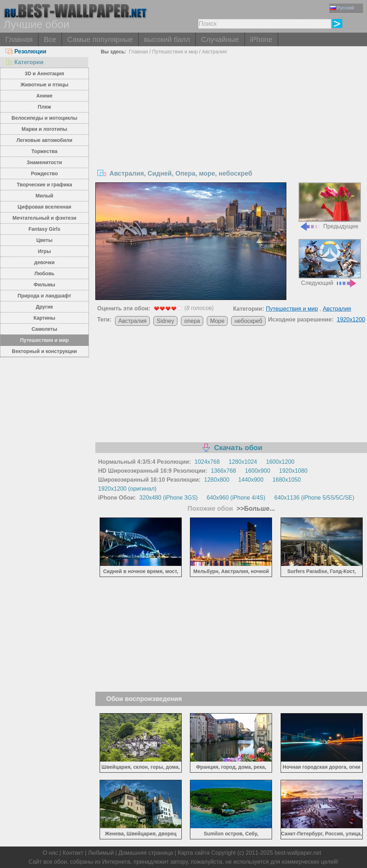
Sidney (165, 321)
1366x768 (223, 471)
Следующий (330, 263)
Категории (24, 62)
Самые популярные (100, 39)
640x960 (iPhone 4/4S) (236, 498)
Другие (44, 307)
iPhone (261, 39)
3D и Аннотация (44, 73)
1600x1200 (280, 462)
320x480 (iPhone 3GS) (169, 498)
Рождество (44, 173)
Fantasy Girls (45, 229)
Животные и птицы (44, 85)
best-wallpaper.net (298, 853)
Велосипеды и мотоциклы (44, 118)
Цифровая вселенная (44, 207)
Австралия (214, 52)
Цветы (44, 240)
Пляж (44, 107)
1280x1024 (243, 462)
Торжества (44, 151)
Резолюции (26, 51)
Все (50, 39)
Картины (45, 318)
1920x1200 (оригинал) (127, 489)
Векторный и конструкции (44, 351)
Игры (44, 251)
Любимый (101, 853)
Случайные (220, 39)
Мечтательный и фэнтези (44, 218)
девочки (44, 262)
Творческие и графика (44, 185)
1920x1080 (293, 471)
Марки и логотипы (44, 129)
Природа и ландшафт (44, 296)
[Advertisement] (231, 111)
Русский (342, 8)
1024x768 (207, 462)
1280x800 (217, 480)
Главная (19, 39)
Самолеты (44, 329)
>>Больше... (255, 509)
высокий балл (167, 39)
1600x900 (258, 471)
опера (192, 321)
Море (217, 321)
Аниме (44, 96)
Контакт (73, 853)
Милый (44, 196)
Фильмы (44, 285)
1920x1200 (351, 319)
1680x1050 (287, 480)
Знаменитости (45, 162)
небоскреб (248, 321)
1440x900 (251, 480)
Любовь (44, 273)
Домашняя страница (146, 853)
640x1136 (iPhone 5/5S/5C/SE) (314, 498)
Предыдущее (330, 206)
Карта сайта (194, 853)
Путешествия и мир (44, 340)
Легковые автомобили (44, 140)
